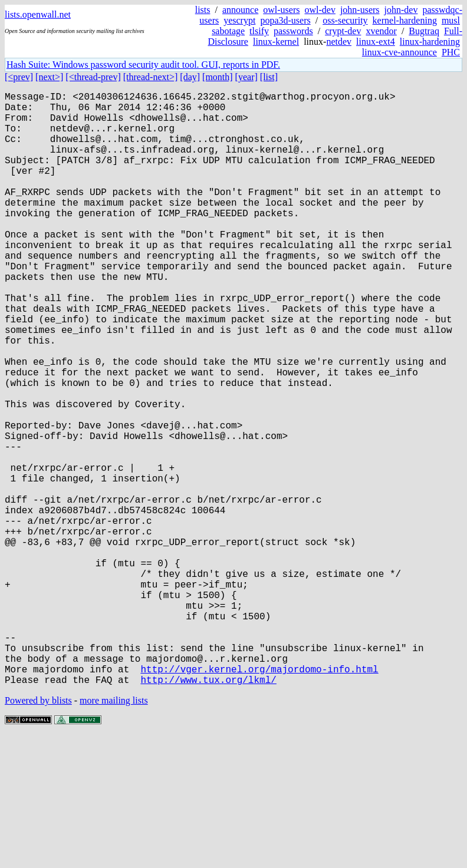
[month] (218, 77)
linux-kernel (276, 42)
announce (240, 10)
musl (451, 20)
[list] (269, 77)
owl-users (281, 10)
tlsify (259, 31)
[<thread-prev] (93, 77)
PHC (451, 52)
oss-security (345, 20)
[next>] (49, 77)
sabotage (228, 31)
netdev (339, 42)
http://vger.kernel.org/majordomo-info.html (259, 798)
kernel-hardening (405, 20)
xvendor (381, 31)
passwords (293, 31)
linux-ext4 (376, 42)
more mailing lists (114, 832)
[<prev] (19, 77)
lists (203, 10)
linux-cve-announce (399, 52)
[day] (190, 77)
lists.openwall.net (38, 14)
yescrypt (239, 20)
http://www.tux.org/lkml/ (208, 811)
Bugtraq (424, 31)
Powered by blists (38, 832)
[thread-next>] (151, 77)
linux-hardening (430, 42)
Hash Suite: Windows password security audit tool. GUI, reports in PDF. (143, 65)
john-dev (401, 10)
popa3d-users (285, 20)
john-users (360, 10)
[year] (246, 77)
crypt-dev (343, 31)
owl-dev (320, 10)
